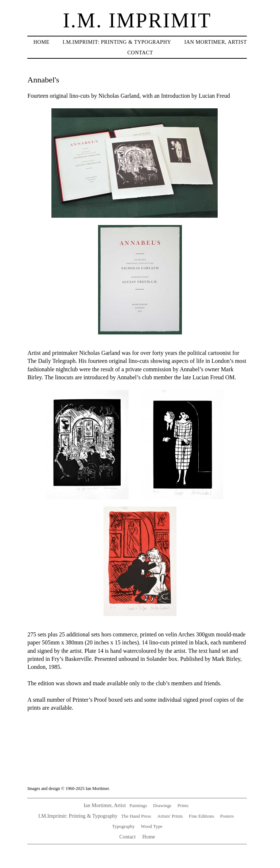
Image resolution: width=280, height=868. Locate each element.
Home (41, 42)
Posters (227, 816)
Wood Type (151, 826)
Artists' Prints (170, 816)
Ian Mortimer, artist (215, 42)
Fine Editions (201, 816)
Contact (140, 53)
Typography (123, 826)
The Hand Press (136, 816)
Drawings (162, 805)
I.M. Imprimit (137, 20)
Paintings (138, 805)
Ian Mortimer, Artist (105, 805)
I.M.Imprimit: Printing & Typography (78, 816)
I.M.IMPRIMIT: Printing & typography (117, 42)
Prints (183, 805)
